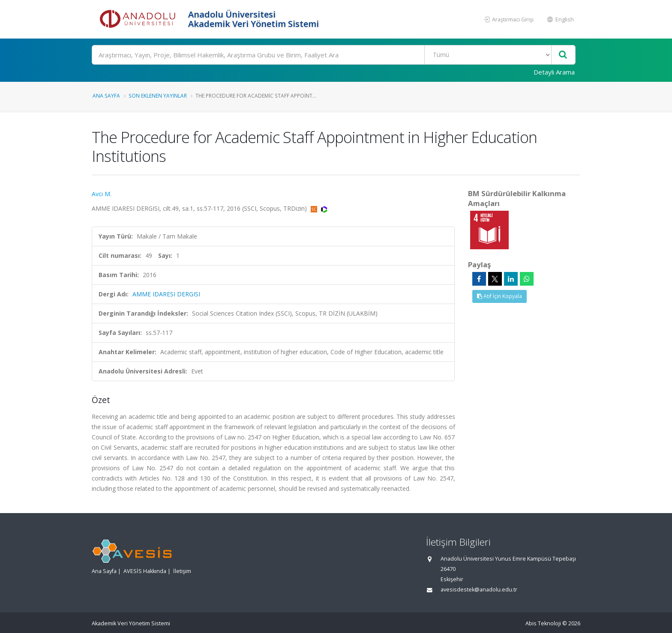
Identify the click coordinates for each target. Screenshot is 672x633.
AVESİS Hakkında (145, 571)
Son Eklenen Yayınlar (158, 96)
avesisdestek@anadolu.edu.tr (479, 590)
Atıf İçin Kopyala (499, 296)
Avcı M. (102, 194)
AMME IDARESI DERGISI (166, 294)
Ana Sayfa (106, 96)
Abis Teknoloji (543, 623)
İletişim (182, 571)
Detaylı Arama (554, 72)
